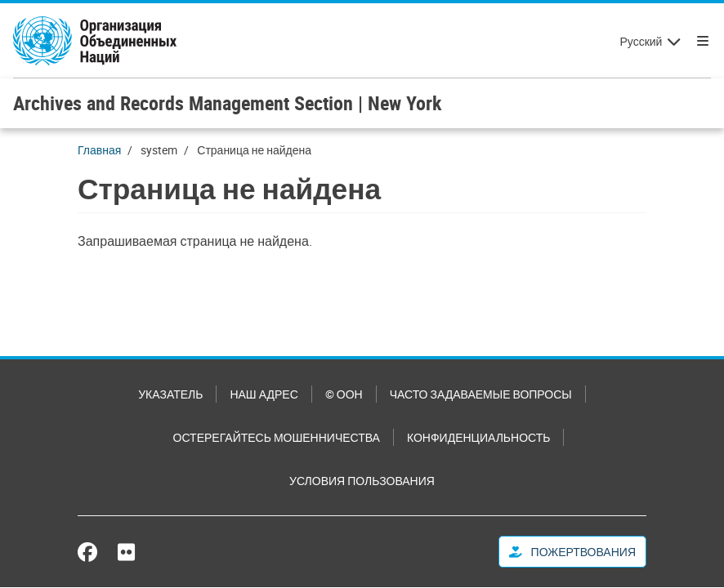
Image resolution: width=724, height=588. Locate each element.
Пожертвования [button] (572, 552)
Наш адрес (264, 394)
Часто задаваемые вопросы (481, 394)
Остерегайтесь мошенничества (277, 437)
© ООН (344, 394)
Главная (99, 150)
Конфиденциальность (478, 437)
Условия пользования (362, 481)
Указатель (170, 394)
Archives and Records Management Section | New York (227, 103)
